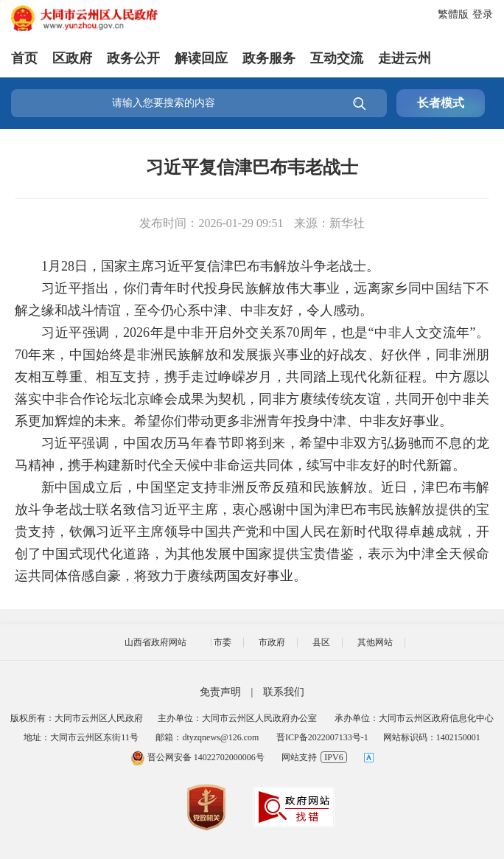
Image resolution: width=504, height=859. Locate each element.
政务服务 (269, 58)
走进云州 (405, 58)
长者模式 (441, 103)
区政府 (72, 58)
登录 (483, 14)
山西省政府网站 (155, 642)
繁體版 (453, 14)
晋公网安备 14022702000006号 (197, 757)
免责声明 (220, 692)
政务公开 (133, 58)
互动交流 (337, 58)
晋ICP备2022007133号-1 (322, 737)
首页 (24, 58)
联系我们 (284, 692)
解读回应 (201, 58)
